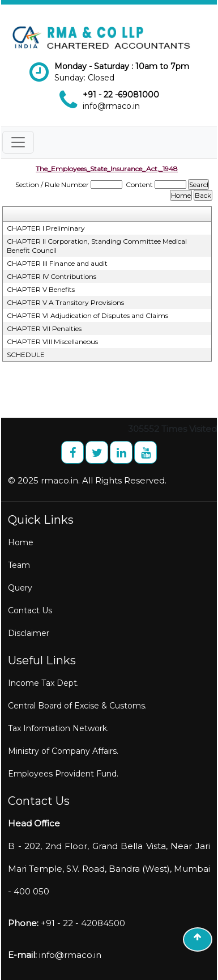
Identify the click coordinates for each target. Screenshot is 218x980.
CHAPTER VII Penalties (44, 328)
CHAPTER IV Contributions (52, 276)
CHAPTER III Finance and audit (57, 263)
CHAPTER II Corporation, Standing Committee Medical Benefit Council (97, 246)
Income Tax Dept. (43, 683)
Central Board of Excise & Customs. (77, 706)
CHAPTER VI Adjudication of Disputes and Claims (87, 315)
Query (20, 588)
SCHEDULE (26, 355)
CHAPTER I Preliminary (46, 228)
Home (21, 542)
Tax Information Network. (58, 728)
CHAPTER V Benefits (41, 289)
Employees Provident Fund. (63, 774)
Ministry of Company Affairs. (63, 751)
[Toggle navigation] (18, 142)
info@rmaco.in (111, 106)
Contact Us (30, 610)
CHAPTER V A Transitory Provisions (65, 302)
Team (19, 565)
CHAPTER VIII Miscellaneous (52, 341)
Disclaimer (29, 633)
